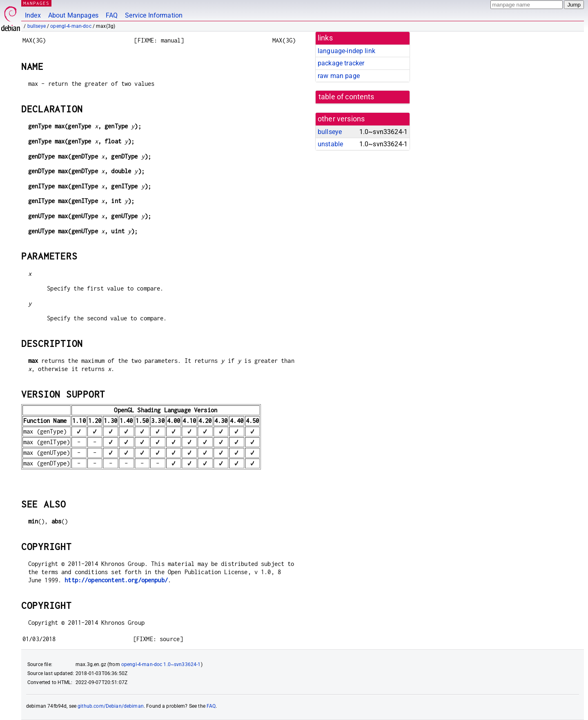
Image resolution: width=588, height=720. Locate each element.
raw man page (339, 76)
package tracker (341, 63)
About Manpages (73, 15)
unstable (330, 144)
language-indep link (346, 51)
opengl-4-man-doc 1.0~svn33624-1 (161, 664)
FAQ (112, 15)
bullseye (37, 26)
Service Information (154, 15)
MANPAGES (36, 3)
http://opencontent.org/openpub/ (116, 580)
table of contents (346, 97)
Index (33, 15)
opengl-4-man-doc (71, 26)
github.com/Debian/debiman (111, 706)
